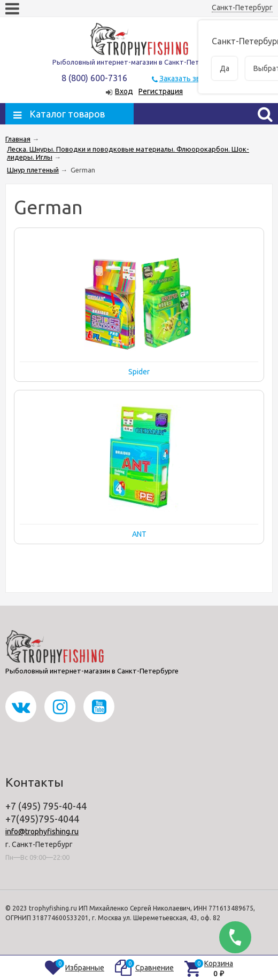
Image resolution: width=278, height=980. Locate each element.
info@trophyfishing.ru (42, 832)
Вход (124, 91)
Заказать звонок (188, 79)
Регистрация (161, 91)
